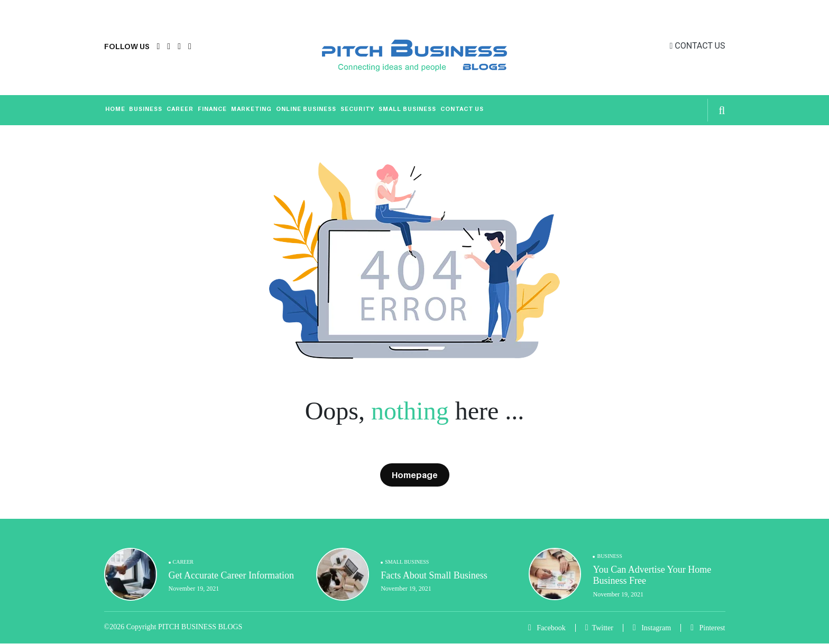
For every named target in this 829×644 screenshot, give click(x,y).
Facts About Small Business (434, 575)
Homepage (415, 475)
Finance (212, 109)
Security (357, 109)
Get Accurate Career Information (231, 575)
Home (115, 109)
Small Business (407, 109)
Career (180, 109)
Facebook (547, 628)
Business (146, 109)
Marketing (251, 109)
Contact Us (462, 109)
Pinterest (708, 628)
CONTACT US (698, 46)
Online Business (306, 109)
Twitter (599, 628)
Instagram (652, 628)
